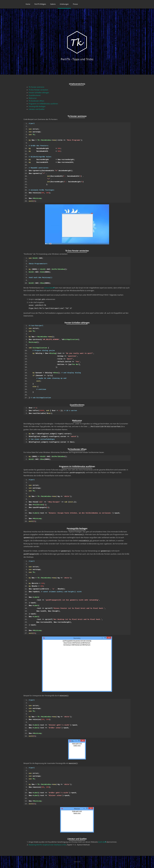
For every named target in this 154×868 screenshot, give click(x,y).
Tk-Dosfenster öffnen (36, 101)
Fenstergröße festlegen (37, 106)
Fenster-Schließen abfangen (39, 93)
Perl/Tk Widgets (40, 4)
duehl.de (101, 838)
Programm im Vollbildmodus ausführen (43, 104)
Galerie (53, 4)
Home (28, 4)
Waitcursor (33, 98)
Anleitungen (64, 4)
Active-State (49, 288)
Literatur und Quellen (37, 109)
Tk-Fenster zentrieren (36, 87)
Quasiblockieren (35, 95)
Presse (75, 4)
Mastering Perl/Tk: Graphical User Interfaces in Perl (47, 841)
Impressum (77, 858)
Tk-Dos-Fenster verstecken (38, 90)
